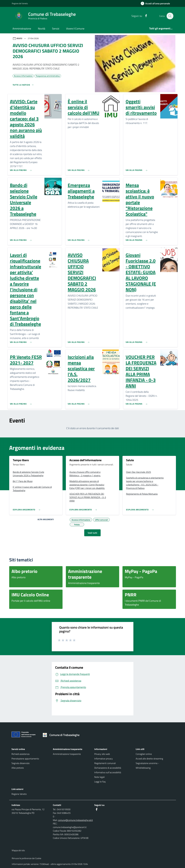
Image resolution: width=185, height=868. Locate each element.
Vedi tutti (92, 533)
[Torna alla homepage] (62, 735)
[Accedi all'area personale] (156, 3)
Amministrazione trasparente (67, 754)
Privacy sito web (102, 754)
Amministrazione (22, 29)
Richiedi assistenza (20, 754)
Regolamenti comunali (105, 763)
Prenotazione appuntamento (25, 759)
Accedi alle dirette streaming (149, 759)
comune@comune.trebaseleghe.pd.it (75, 820)
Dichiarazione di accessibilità (108, 768)
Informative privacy (103, 759)
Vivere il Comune (75, 29)
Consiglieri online (144, 754)
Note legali (99, 777)
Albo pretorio (18, 768)
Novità (42, 29)
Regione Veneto (19, 794)
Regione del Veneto (20, 3)
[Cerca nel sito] (170, 16)
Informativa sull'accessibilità (108, 772)
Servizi (56, 29)
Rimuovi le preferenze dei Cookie (27, 858)
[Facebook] (144, 16)
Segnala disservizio (20, 763)
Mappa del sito (18, 850)
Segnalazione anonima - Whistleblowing (147, 765)
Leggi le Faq (100, 782)
